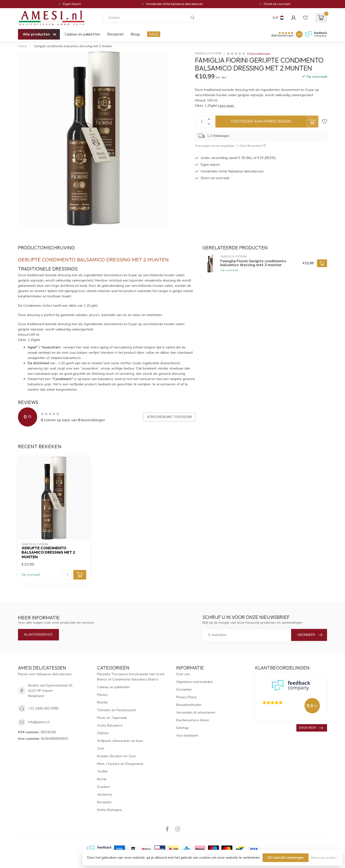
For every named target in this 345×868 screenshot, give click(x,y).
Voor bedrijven (187, 736)
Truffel (102, 771)
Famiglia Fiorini (208, 54)
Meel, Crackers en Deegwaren (120, 764)
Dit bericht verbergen (286, 858)
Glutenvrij (104, 795)
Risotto (102, 702)
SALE (154, 34)
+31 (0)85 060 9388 (43, 708)
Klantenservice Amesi (193, 720)
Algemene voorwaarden (195, 682)
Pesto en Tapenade (112, 718)
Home (22, 46)
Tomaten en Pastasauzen (117, 710)
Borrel (102, 779)
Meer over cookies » (324, 858)
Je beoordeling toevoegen (169, 417)
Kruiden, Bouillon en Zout (116, 756)
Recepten (115, 34)
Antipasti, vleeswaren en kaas (120, 741)
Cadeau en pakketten (82, 34)
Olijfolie (103, 733)
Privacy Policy (186, 697)
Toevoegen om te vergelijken (215, 146)
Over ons (183, 674)
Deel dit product (253, 146)
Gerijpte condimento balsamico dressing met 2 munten (73, 46)
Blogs (135, 34)
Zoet (101, 748)
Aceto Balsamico (110, 725)
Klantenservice (38, 635)
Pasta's (103, 695)
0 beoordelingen (259, 54)
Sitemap (182, 728)
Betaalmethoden (189, 705)
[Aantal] (67, 575)
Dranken (103, 787)
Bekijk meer (311, 728)
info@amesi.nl (39, 722)
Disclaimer (184, 689)
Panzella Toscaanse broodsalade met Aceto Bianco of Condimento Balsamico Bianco (131, 677)
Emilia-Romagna (109, 810)
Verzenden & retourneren (196, 713)
